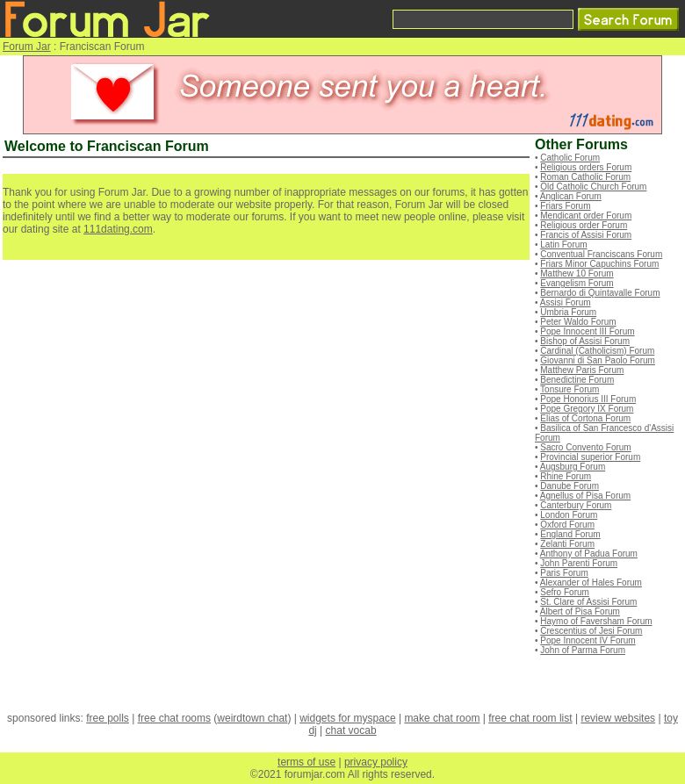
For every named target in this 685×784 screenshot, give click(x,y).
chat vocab (351, 730)
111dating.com (118, 229)
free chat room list (530, 718)
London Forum (569, 515)
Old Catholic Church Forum (593, 187)
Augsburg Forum (573, 467)
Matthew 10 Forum (577, 273)
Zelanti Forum (567, 544)
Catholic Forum (570, 158)
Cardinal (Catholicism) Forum (597, 351)
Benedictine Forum (577, 380)
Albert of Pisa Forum (580, 611)
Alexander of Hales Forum (591, 583)
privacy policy (376, 762)
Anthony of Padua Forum (589, 554)
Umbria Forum (568, 312)
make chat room (442, 718)
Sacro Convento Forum (585, 447)
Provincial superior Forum (590, 457)
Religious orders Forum (586, 167)
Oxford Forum (567, 525)
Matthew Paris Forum (582, 370)
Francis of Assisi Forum (586, 235)
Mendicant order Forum (586, 216)
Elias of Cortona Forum (585, 418)
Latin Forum (563, 245)
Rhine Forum (566, 476)
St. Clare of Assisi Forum (588, 602)
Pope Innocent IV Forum (588, 640)
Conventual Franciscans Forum (601, 254)
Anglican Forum (571, 196)
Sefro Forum (565, 592)
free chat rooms (174, 718)
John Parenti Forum (579, 563)
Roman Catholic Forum (585, 177)
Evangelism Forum (577, 283)
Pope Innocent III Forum (587, 331)
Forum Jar (27, 47)
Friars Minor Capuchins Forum (599, 264)
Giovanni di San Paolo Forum (598, 360)
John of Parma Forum (583, 650)
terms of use (306, 762)
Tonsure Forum (570, 389)
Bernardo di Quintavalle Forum (600, 293)
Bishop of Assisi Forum (585, 341)
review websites (618, 718)
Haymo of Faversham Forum (596, 621)
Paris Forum (564, 573)
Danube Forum (570, 486)
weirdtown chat (252, 718)
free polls (108, 718)
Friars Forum (565, 206)
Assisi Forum (566, 302)
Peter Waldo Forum (578, 322)
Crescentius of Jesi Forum (591, 631)
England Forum (570, 534)
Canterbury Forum (576, 505)
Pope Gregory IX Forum (587, 409)
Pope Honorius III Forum (588, 399)
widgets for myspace (347, 718)
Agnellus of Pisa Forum (585, 496)
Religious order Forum (584, 225)
